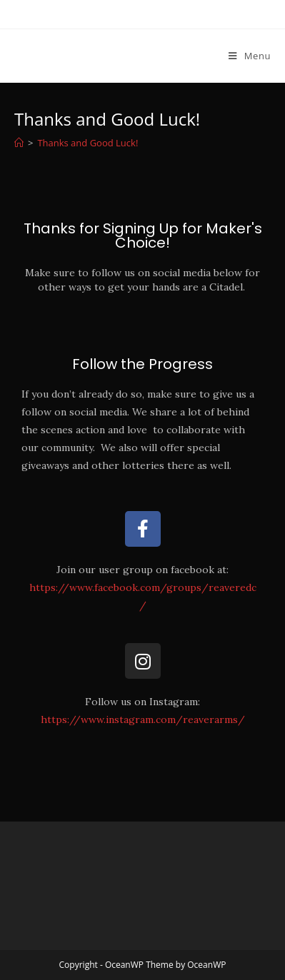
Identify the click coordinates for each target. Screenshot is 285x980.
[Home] (19, 143)
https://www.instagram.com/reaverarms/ (143, 719)
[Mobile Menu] (250, 56)
